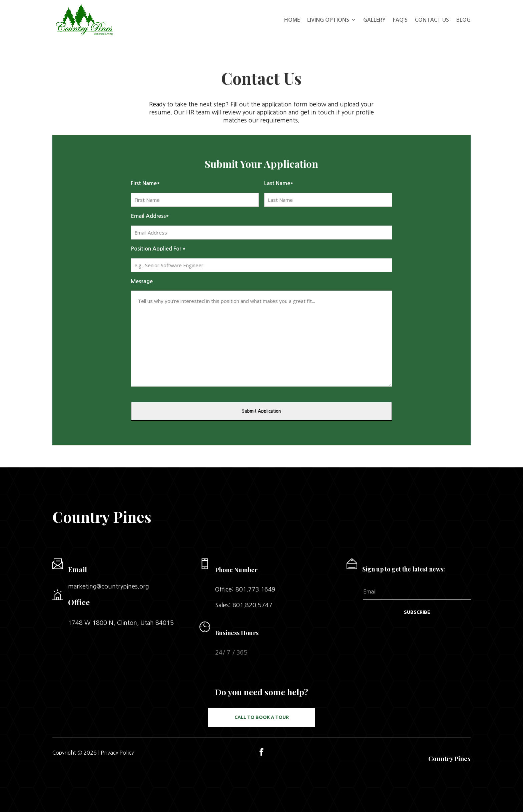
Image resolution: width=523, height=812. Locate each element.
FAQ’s (400, 20)
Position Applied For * (158, 249)
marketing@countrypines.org (108, 586)
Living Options (328, 20)
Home (292, 20)
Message (142, 281)
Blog (463, 20)
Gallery (374, 20)
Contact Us (432, 20)
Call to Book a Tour (262, 717)
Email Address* (150, 216)
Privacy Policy (117, 753)
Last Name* (279, 183)
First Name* (145, 183)
